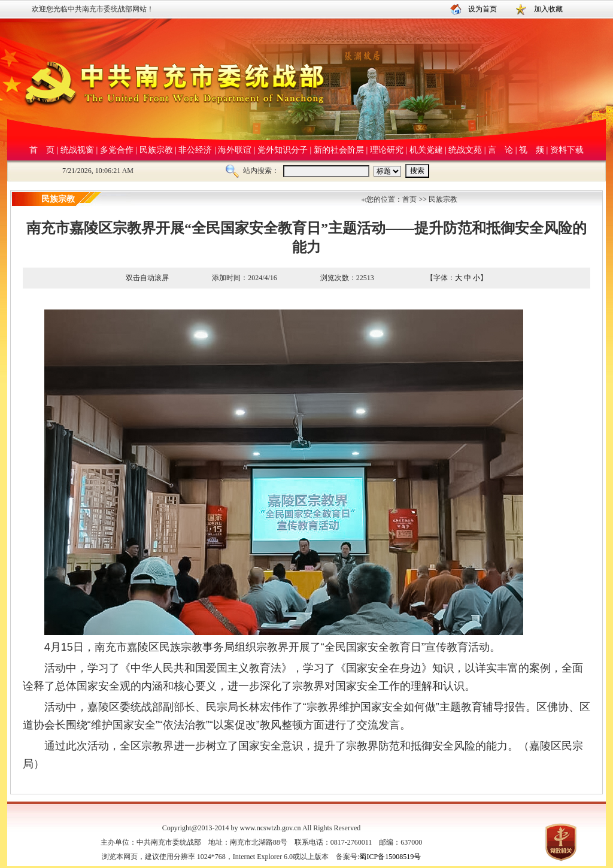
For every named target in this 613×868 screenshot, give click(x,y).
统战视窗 (77, 150)
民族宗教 (156, 150)
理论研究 (387, 150)
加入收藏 (548, 9)
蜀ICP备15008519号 (390, 857)
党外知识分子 (283, 150)
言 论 (500, 150)
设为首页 (482, 9)
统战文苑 (465, 150)
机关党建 (426, 150)
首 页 (42, 150)
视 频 (532, 150)
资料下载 (567, 150)
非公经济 (195, 150)
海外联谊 (235, 150)
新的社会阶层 (339, 150)
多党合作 (117, 150)
